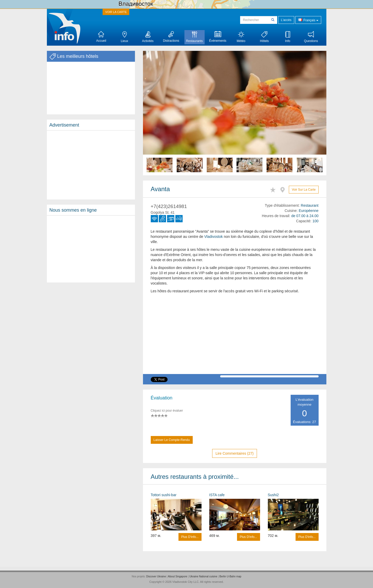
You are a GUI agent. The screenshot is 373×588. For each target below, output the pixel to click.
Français (308, 20)
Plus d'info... (190, 537)
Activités (148, 37)
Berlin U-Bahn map (230, 576)
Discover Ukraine (156, 576)
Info (288, 37)
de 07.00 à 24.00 (305, 216)
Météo (241, 37)
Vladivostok (214, 237)
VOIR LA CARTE (116, 12)
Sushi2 (273, 495)
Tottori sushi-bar (164, 495)
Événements (218, 37)
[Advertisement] (91, 165)
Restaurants (194, 37)
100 (315, 221)
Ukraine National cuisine (203, 576)
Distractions (171, 37)
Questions (311, 37)
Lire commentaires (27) (235, 453)
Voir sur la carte (304, 190)
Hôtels (264, 37)
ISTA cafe (217, 495)
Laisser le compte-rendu (172, 440)
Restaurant (310, 205)
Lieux (124, 37)
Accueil (101, 37)
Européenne (309, 211)
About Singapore (178, 576)
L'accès (286, 20)
